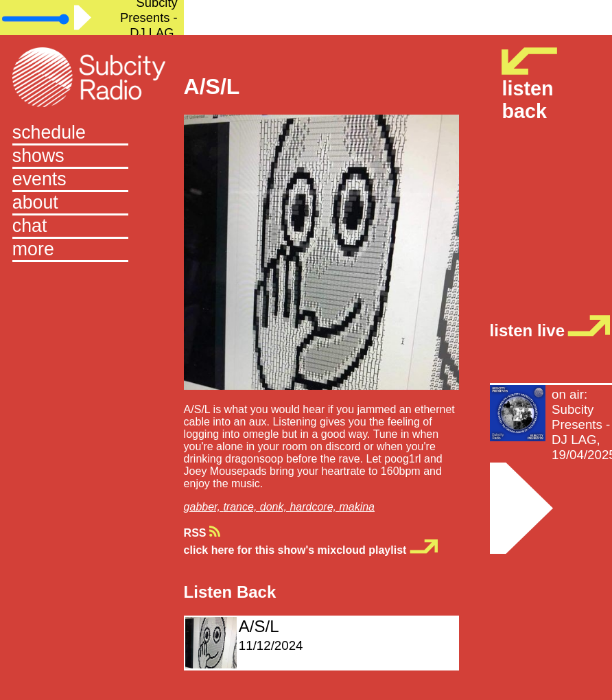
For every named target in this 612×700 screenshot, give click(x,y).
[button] (92, 250)
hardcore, (314, 507)
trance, (241, 507)
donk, (275, 507)
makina (357, 507)
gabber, (204, 507)
